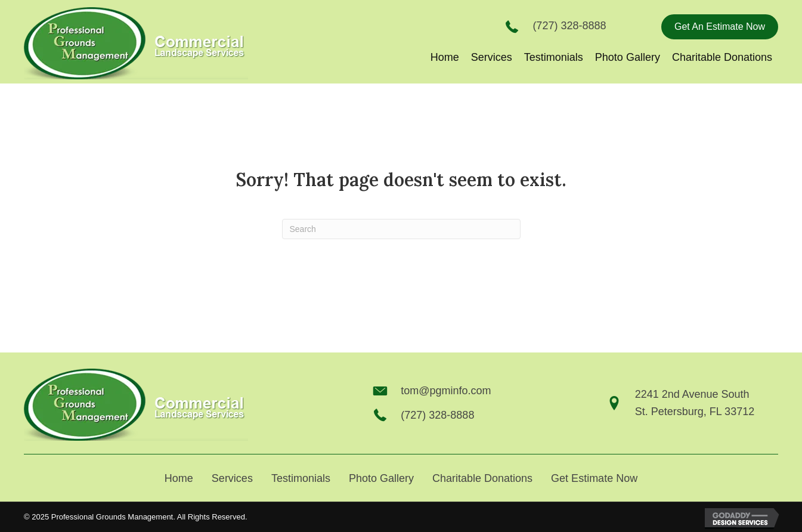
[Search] (401, 229)
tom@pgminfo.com (446, 391)
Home (179, 478)
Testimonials (301, 478)
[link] (445, 58)
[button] (720, 27)
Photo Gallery (381, 478)
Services (232, 478)
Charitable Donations (482, 478)
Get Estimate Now (594, 478)
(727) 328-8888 (569, 26)
